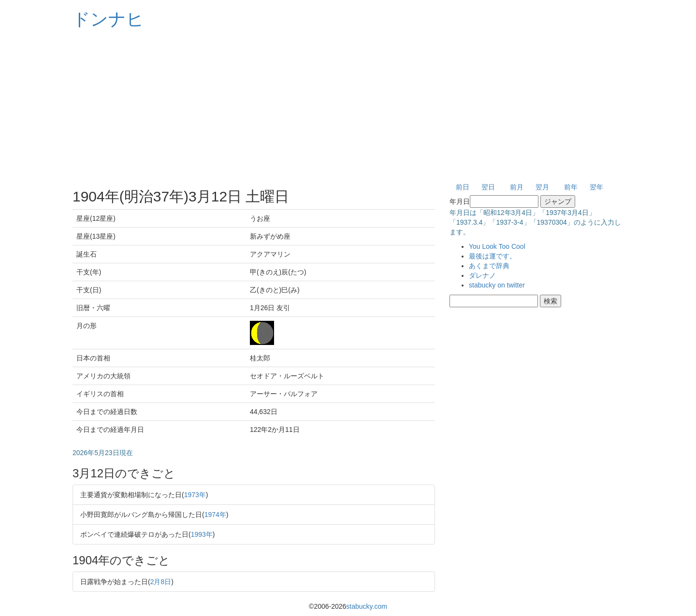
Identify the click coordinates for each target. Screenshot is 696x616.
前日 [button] (463, 187)
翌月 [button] (542, 187)
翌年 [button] (596, 187)
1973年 (195, 495)
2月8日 (161, 582)
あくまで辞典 (489, 266)
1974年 (215, 515)
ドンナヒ (108, 19)
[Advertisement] (348, 106)
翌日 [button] (488, 187)
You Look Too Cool (497, 246)
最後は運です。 (493, 256)
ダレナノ (482, 275)
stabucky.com (367, 606)
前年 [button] (571, 187)
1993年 (202, 534)
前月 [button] (517, 187)
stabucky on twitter (497, 285)
